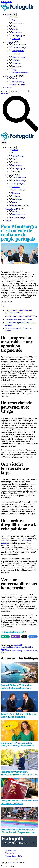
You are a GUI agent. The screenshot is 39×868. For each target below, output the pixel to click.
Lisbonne (14, 17)
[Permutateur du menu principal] (4, 143)
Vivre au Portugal (12, 76)
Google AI (33, 637)
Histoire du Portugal (17, 57)
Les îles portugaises (17, 36)
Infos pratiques (15, 66)
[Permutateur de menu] (14, 14)
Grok (24, 637)
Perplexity (15, 637)
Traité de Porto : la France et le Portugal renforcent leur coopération (19, 715)
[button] (11, 15)
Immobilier (14, 78)
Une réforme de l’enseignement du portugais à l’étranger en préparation (18, 744)
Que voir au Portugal (17, 44)
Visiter (9, 15)
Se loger (13, 70)
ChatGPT (5, 637)
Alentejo (13, 29)
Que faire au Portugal (18, 48)
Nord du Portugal (16, 23)
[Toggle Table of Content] (2, 306)
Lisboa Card (15, 39)
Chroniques (14, 54)
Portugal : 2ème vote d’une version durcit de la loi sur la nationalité (19, 802)
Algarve (13, 26)
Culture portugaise (17, 51)
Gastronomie (15, 63)
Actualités (8, 88)
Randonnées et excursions (19, 73)
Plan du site (18, 859)
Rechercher (9, 859)
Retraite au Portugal (17, 85)
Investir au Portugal (17, 82)
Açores (7, 495)
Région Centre (15, 32)
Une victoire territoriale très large (18, 319)
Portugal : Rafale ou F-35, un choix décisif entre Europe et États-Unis (16, 687)
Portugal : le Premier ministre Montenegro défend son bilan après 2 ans (19, 773)
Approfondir (11, 42)
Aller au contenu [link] (6, 2)
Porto (12, 20)
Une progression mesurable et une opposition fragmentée (19, 311)
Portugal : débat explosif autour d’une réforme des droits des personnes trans (18, 831)
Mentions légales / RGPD (14, 856)
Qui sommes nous (11, 850)
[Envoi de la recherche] (29, 91)
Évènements (15, 60)
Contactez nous (10, 853)
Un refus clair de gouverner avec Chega (21, 316)
